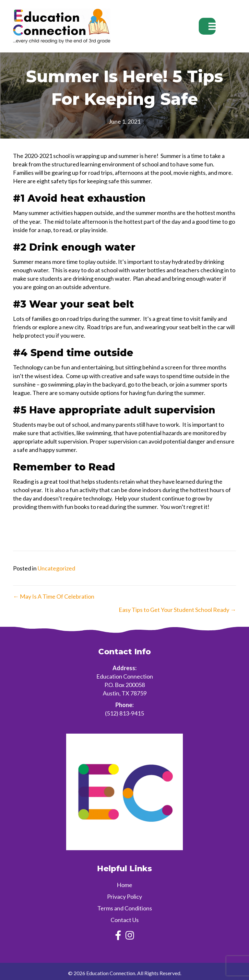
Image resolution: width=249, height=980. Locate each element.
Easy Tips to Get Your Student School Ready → (177, 610)
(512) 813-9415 (124, 713)
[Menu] (207, 26)
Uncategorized (56, 568)
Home (124, 885)
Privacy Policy (124, 896)
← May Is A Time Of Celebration (54, 596)
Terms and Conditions (125, 908)
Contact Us (125, 920)
